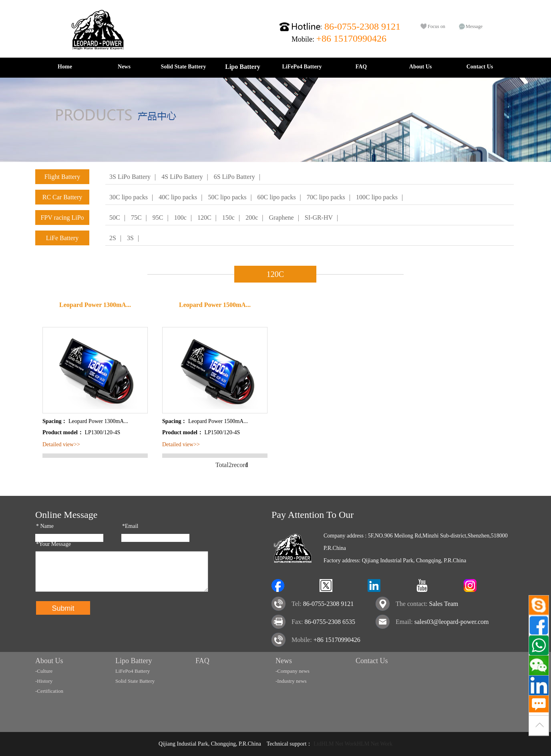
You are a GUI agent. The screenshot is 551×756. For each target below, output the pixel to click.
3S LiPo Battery (130, 177)
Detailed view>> (61, 444)
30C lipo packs (129, 197)
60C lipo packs (277, 197)
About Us (420, 67)
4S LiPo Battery (182, 177)
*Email (130, 526)
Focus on (436, 26)
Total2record (226, 465)
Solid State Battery (184, 67)
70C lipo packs (326, 197)
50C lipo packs (227, 197)
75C (136, 218)
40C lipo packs (178, 197)
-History (44, 681)
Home (65, 67)
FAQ (361, 67)
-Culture (44, 671)
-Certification (49, 691)
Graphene (281, 218)
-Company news (293, 671)
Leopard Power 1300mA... (95, 305)
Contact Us (480, 67)
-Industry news (291, 681)
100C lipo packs (377, 197)
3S (130, 238)
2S (113, 238)
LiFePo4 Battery (302, 67)
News (124, 67)
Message (474, 26)
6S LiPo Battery (234, 177)
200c (252, 218)
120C (204, 218)
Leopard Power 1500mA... (215, 305)
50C (115, 218)
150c (228, 218)
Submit (63, 608)
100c (180, 218)
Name (45, 526)
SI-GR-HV (319, 218)
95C (158, 218)
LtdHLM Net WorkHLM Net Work (353, 744)
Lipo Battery (243, 67)
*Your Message (53, 544)
